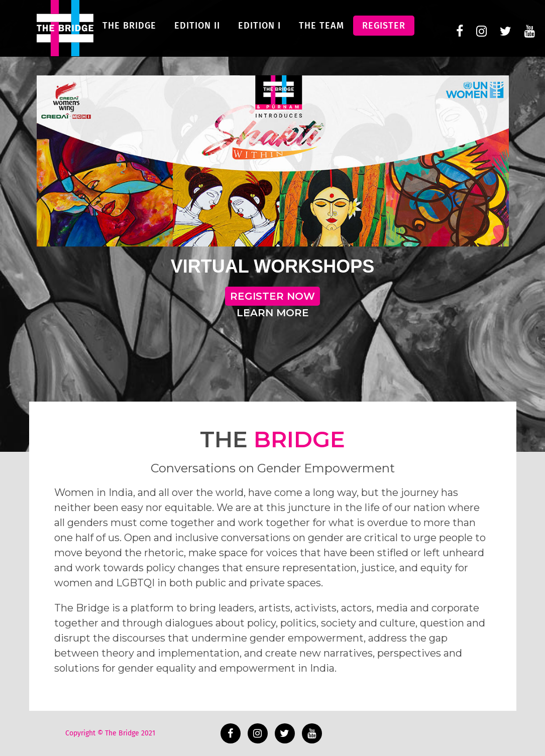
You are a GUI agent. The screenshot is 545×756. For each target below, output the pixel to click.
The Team (321, 33)
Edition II (197, 33)
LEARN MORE (273, 313)
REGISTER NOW (272, 296)
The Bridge (129, 33)
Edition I (259, 33)
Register (384, 33)
